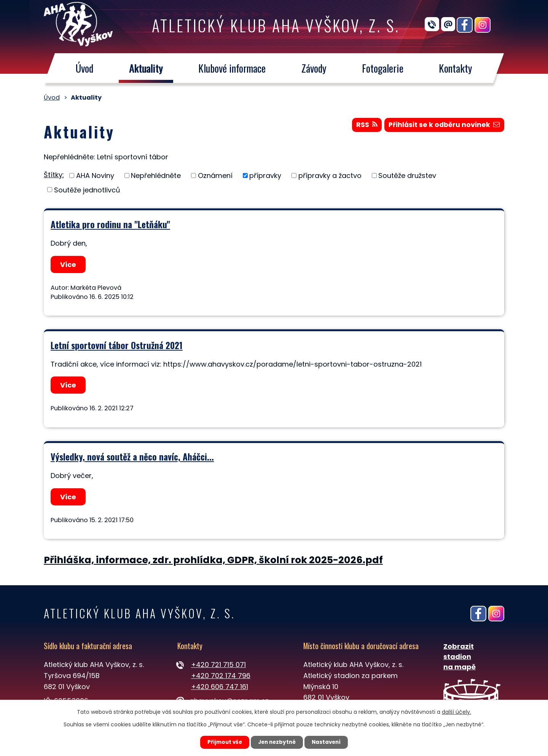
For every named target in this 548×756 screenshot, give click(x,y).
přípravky (265, 175)
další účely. (456, 712)
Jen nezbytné (277, 742)
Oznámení (215, 175)
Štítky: (54, 175)
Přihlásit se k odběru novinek (443, 126)
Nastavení (330, 742)
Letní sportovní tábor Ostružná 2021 (117, 345)
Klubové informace (232, 68)
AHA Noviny (95, 175)
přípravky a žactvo (330, 175)
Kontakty (456, 68)
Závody (314, 68)
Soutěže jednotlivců (87, 190)
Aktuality (146, 68)
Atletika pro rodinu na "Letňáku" (110, 224)
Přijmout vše (221, 742)
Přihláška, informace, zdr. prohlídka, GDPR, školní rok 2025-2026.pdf (213, 560)
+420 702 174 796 (221, 676)
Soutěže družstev (407, 175)
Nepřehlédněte (156, 175)
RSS (364, 126)
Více (69, 264)
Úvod (84, 68)
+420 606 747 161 (220, 687)
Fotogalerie (383, 68)
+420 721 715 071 (218, 665)
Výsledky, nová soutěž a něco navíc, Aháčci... (132, 457)
